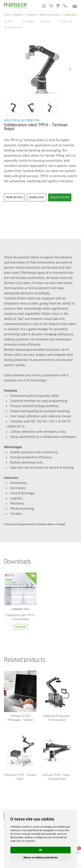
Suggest (30, 21)
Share (47, 21)
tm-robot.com (15, 27)
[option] (40, 69)
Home (7, 15)
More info (68, 21)
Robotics (32, 15)
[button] (70, 69)
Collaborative (70, 15)
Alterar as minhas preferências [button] (41, 857)
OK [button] (40, 850)
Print (11, 21)
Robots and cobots (50, 15)
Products (18, 15)
